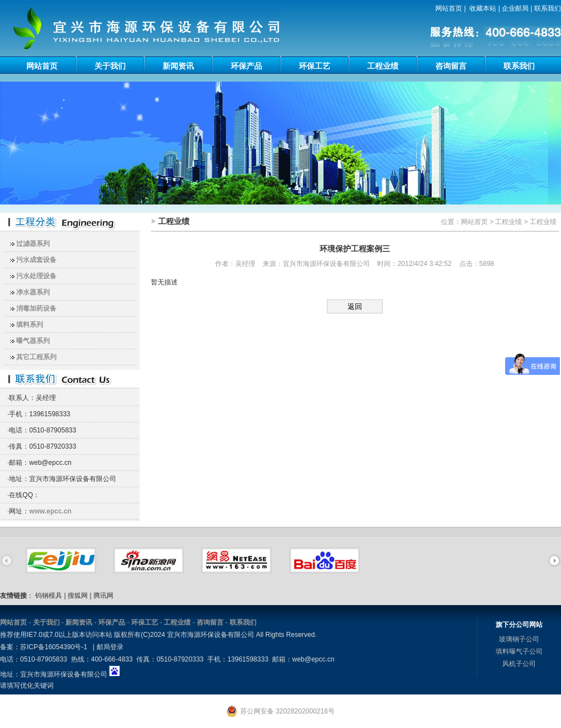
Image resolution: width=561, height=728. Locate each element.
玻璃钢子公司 (519, 639)
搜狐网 (78, 596)
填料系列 (30, 325)
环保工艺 (315, 66)
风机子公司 (519, 664)
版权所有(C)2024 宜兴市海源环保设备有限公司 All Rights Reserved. (215, 635)
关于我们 (110, 66)
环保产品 (246, 66)
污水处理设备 (36, 276)
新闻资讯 (178, 66)
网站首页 (449, 8)
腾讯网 (103, 596)
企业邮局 (515, 8)
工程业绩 (383, 66)
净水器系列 (33, 292)
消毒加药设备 (36, 308)
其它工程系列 (36, 357)
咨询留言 (451, 66)
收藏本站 (483, 8)
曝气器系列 (33, 341)
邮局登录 (110, 647)
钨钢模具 (49, 596)
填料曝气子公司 (519, 651)
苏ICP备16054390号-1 (54, 647)
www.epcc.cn (50, 511)
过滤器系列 (33, 244)
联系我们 (548, 8)
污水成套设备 (36, 260)
